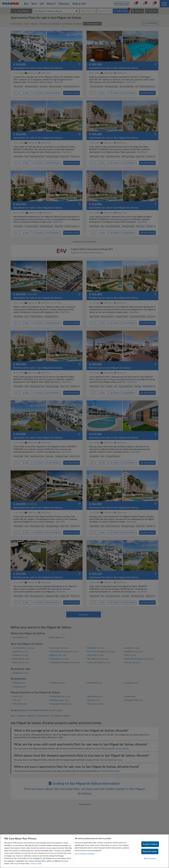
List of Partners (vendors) (85, 854)
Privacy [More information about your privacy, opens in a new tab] (34, 863)
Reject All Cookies (150, 851)
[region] (84, 851)
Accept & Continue (150, 844)
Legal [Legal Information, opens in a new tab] (39, 863)
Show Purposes (150, 859)
